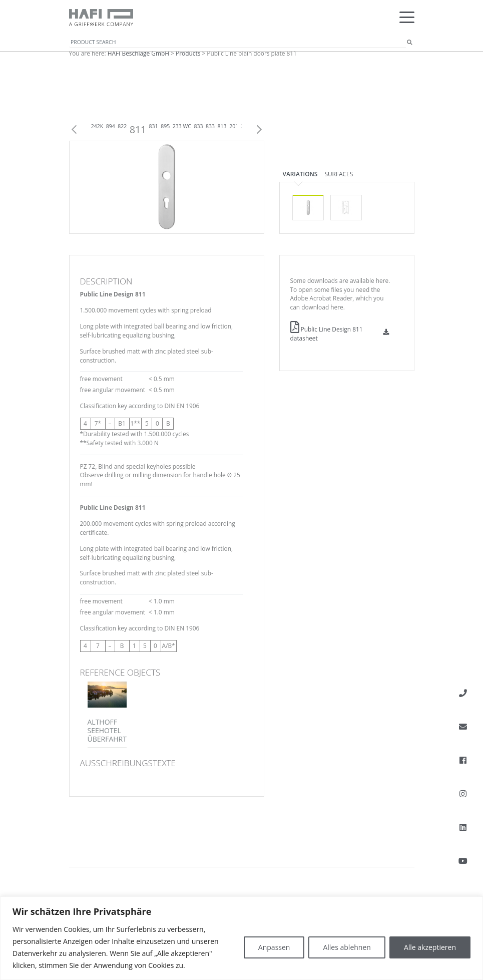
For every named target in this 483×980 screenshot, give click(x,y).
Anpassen (274, 947)
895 (165, 126)
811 (138, 129)
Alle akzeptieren (430, 947)
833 (198, 126)
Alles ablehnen (347, 947)
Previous (74, 130)
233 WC (182, 126)
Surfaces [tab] (339, 174)
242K (97, 126)
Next (259, 130)
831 (154, 126)
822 (122, 126)
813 (222, 126)
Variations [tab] (300, 174)
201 (234, 126)
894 (111, 126)
